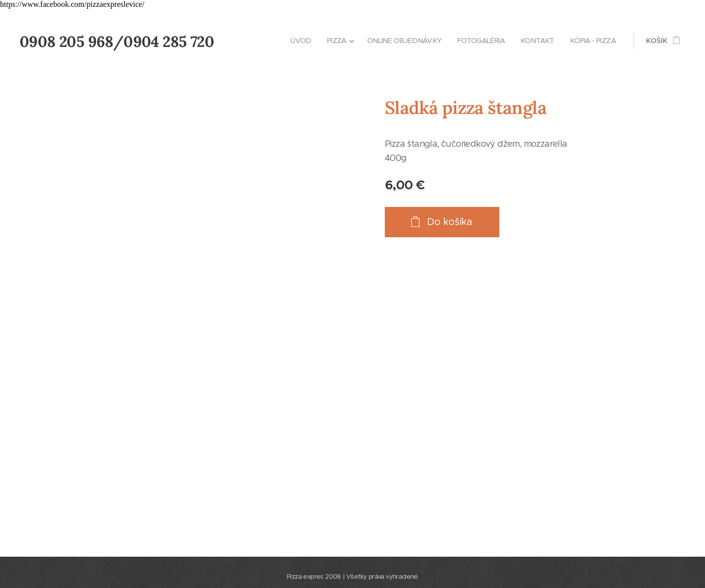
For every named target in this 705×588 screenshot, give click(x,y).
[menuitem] (287, 41)
